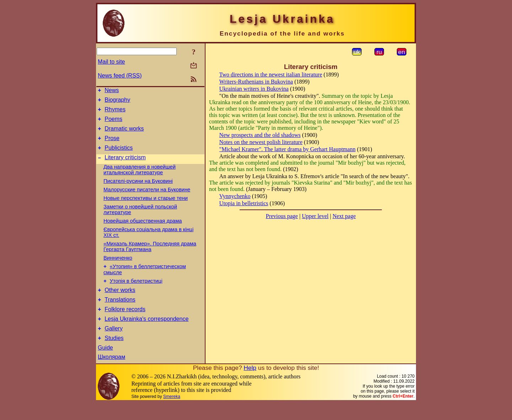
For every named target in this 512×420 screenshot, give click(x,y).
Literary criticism (125, 166)
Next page (344, 216)
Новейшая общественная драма (143, 229)
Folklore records (125, 323)
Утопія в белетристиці (136, 292)
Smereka (172, 414)
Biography (117, 102)
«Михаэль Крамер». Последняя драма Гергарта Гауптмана (150, 255)
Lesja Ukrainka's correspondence (146, 334)
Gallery (114, 344)
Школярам (111, 374)
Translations (120, 312)
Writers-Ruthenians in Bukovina (256, 82)
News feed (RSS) (120, 76)
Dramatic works (124, 134)
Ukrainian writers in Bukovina (254, 89)
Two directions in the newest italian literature (271, 75)
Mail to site (111, 62)
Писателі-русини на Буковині (138, 190)
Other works (120, 302)
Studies (114, 355)
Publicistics (119, 155)
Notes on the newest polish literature (261, 142)
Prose (112, 145)
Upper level (315, 216)
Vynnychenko (235, 196)
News (112, 91)
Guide (105, 365)
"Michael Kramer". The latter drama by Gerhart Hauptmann (287, 149)
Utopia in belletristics (244, 203)
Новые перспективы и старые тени (146, 207)
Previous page (282, 216)
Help (250, 385)
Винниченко (118, 266)
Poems (113, 123)
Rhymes (115, 113)
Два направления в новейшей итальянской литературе (140, 178)
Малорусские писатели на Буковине (147, 198)
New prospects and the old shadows (260, 135)
